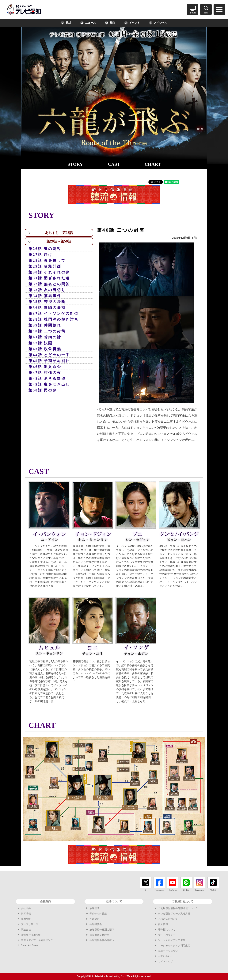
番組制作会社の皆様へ (102, 940)
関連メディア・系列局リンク (37, 940)
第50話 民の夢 (43, 390)
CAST (114, 164)
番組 (66, 23)
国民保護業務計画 (99, 935)
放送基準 (94, 908)
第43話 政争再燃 (45, 349)
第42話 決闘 (41, 343)
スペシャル (158, 23)
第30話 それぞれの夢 (49, 272)
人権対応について (168, 919)
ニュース (88, 23)
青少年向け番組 (98, 914)
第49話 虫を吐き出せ (49, 384)
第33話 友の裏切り (47, 290)
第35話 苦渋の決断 (47, 302)
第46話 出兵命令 (45, 367)
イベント (132, 23)
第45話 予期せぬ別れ (49, 361)
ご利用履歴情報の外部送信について (178, 908)
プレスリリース (30, 924)
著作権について (167, 930)
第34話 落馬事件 (45, 296)
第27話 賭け (41, 255)
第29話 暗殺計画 (45, 266)
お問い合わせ (165, 956)
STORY (75, 164)
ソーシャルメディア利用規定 (174, 946)
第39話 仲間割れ (45, 325)
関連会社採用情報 (31, 935)
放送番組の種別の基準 (102, 930)
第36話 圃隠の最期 (47, 308)
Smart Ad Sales (29, 945)
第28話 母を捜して (47, 260)
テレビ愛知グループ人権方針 (174, 914)
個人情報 (163, 924)
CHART (153, 164)
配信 (110, 23)
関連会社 (26, 930)
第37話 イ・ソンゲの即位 (54, 313)
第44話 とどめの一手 (49, 355)
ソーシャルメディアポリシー (174, 940)
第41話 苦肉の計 (45, 337)
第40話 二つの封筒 (47, 331)
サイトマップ (165, 961)
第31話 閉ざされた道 (49, 278)
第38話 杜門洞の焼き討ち (54, 319)
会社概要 (26, 908)
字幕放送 (94, 919)
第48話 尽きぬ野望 (47, 378)
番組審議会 (96, 924)
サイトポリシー (167, 935)
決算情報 (26, 914)
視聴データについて (169, 951)
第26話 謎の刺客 (45, 249)
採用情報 (26, 919)
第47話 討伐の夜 (45, 373)
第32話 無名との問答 (49, 284)
